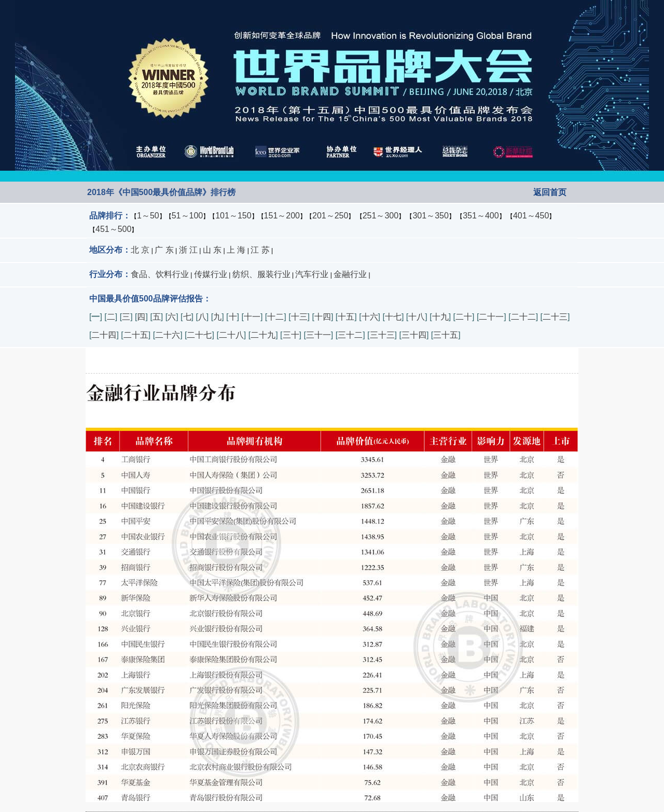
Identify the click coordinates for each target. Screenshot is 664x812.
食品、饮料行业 (160, 274)
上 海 (236, 250)
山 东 (212, 250)
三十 (291, 335)
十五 (346, 317)
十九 (440, 317)
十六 (370, 317)
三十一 (319, 335)
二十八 (231, 335)
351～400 (481, 216)
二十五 (136, 335)
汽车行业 (312, 274)
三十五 (446, 335)
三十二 (350, 335)
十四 (323, 317)
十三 (299, 317)
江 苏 (260, 250)
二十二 (523, 317)
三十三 (382, 335)
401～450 (531, 216)
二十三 (555, 317)
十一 (252, 317)
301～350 (430, 216)
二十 (464, 317)
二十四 (104, 335)
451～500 (113, 229)
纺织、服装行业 (261, 274)
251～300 (381, 216)
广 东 (164, 250)
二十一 (491, 317)
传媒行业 (211, 274)
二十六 (168, 335)
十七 (393, 317)
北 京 (140, 250)
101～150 (233, 216)
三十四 (414, 335)
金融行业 (350, 274)
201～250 (330, 216)
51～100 (188, 216)
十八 (417, 317)
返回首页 (550, 192)
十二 (275, 317)
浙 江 (188, 250)
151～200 (282, 216)
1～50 (148, 216)
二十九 (263, 335)
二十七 (199, 335)
